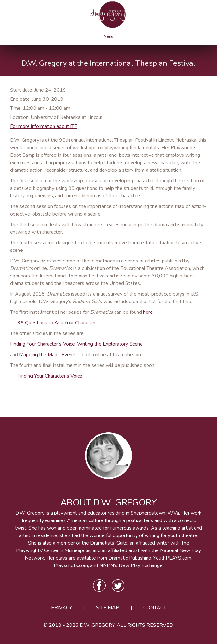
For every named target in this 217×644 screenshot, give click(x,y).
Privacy (62, 608)
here (148, 312)
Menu (108, 36)
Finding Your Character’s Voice (50, 376)
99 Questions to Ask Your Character (57, 323)
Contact (155, 608)
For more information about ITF (44, 126)
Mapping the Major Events (48, 355)
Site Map (108, 608)
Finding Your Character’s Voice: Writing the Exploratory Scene (76, 344)
